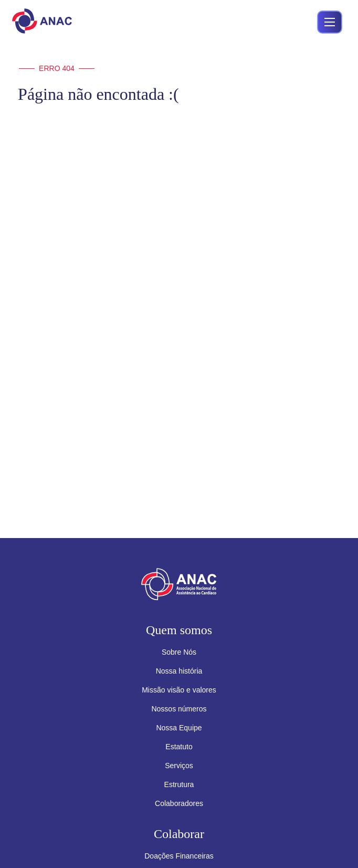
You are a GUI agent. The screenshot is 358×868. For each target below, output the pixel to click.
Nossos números (179, 709)
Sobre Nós (179, 652)
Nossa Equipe (179, 728)
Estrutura (179, 784)
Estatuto (179, 747)
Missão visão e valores (179, 690)
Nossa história (179, 671)
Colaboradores (179, 803)
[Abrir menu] (330, 22)
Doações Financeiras (179, 856)
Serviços (179, 766)
